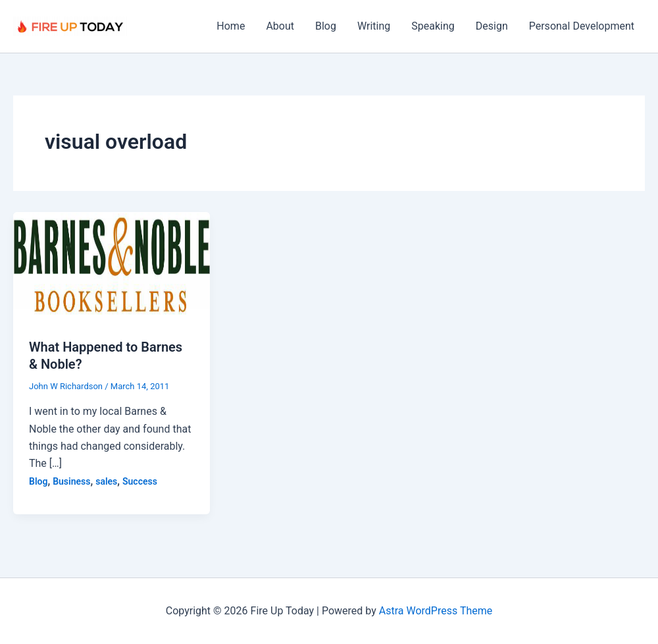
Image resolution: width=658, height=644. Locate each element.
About (280, 26)
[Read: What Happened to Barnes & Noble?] (112, 266)
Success (140, 481)
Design (492, 26)
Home (231, 26)
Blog (326, 26)
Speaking (433, 26)
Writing (374, 26)
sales (106, 481)
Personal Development (582, 26)
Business (71, 481)
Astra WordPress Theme (436, 611)
